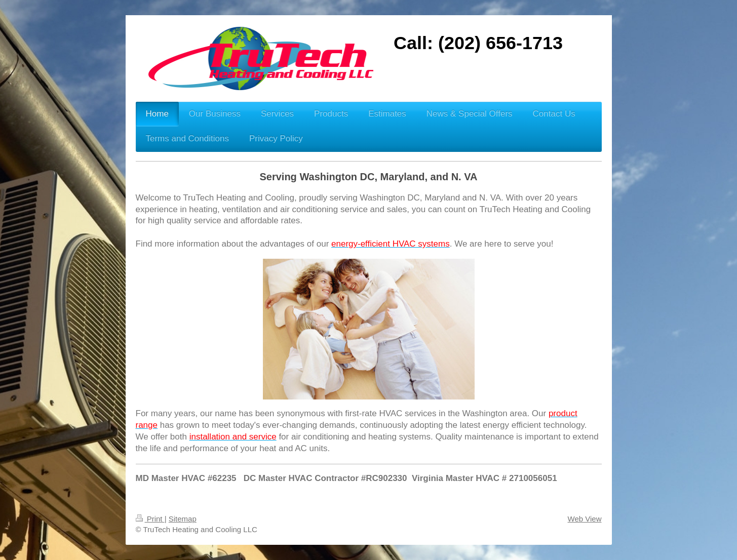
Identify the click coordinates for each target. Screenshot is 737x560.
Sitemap (183, 519)
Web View (585, 519)
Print (150, 519)
